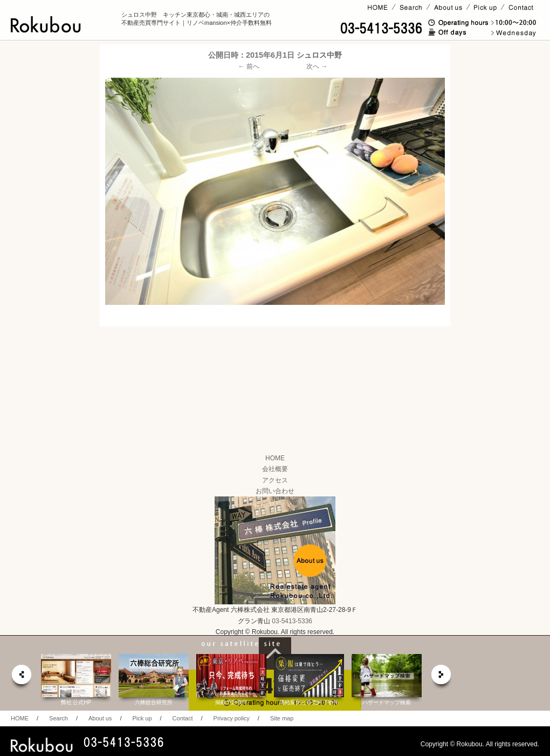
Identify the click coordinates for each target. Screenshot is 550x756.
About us (100, 718)
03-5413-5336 (292, 621)
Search (59, 718)
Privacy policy (232, 718)
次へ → (317, 66)
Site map (282, 718)
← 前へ (249, 66)
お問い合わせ (275, 491)
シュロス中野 (319, 55)
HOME (275, 458)
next (442, 677)
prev (21, 677)
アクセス (275, 480)
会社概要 (275, 469)
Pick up (142, 718)
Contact (183, 718)
